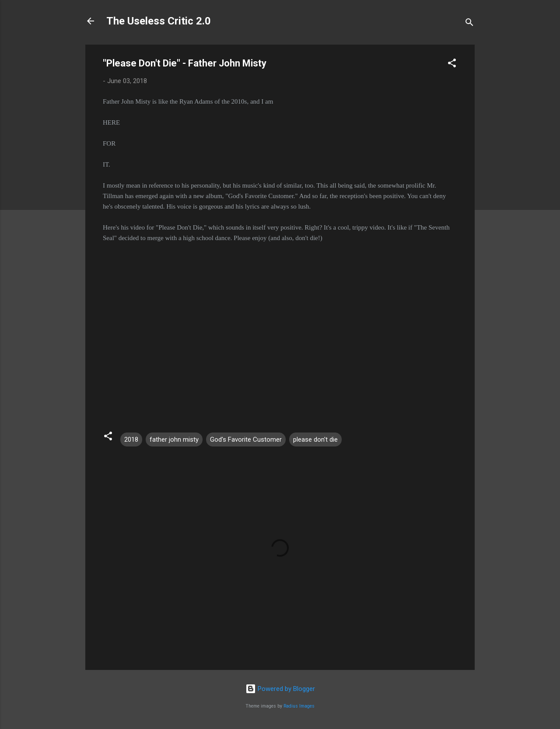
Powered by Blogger (280, 689)
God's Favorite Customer (246, 439)
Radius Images (299, 706)
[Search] (469, 24)
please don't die (315, 439)
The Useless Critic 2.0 (159, 21)
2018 (131, 439)
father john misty (174, 439)
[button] (452, 65)
